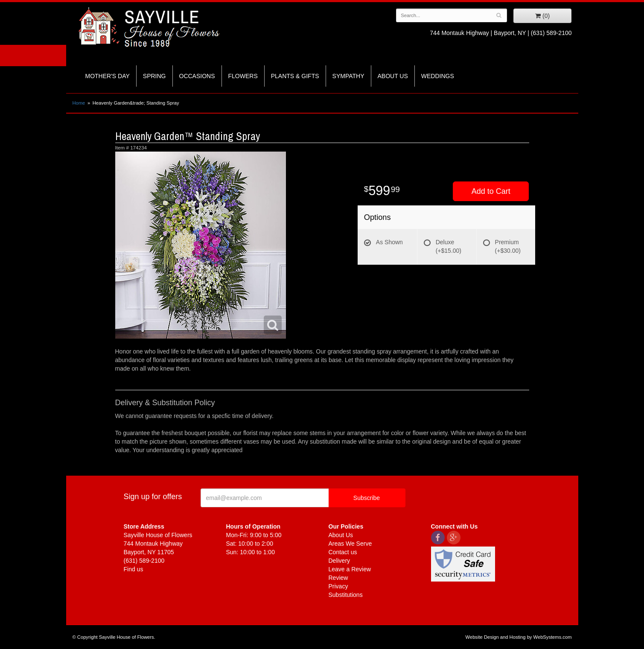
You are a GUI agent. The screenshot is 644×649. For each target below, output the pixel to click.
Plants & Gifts (295, 76)
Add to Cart (491, 191)
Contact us (343, 552)
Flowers (243, 76)
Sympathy (348, 76)
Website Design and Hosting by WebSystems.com (519, 637)
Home (79, 103)
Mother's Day (108, 76)
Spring (154, 76)
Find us (134, 569)
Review (338, 578)
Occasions (197, 76)
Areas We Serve (350, 544)
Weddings (438, 76)
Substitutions (346, 595)
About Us (393, 76)
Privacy (338, 586)
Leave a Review (350, 569)
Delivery (339, 561)
